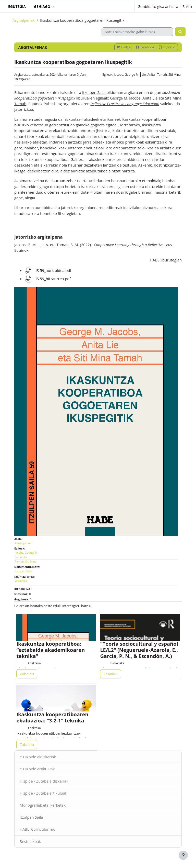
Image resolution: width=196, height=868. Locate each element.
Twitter (124, 47)
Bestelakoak (30, 841)
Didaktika (21, 581)
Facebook (145, 47)
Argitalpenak (24, 20)
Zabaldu (27, 674)
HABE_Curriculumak (37, 829)
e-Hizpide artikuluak (37, 769)
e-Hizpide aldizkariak (38, 757)
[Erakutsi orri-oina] (183, 855)
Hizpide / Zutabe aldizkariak (44, 781)
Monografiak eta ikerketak (43, 805)
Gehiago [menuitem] (42, 7)
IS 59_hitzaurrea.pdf (48, 279)
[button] (115, 6)
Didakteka (34, 663)
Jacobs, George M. (127, 75)
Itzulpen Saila (31, 817)
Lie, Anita (148, 75)
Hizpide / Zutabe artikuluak (43, 793)
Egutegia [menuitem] (17, 7)
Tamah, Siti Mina (169, 75)
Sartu (187, 6)
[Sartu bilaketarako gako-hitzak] (137, 32)
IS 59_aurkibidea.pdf (48, 270)
